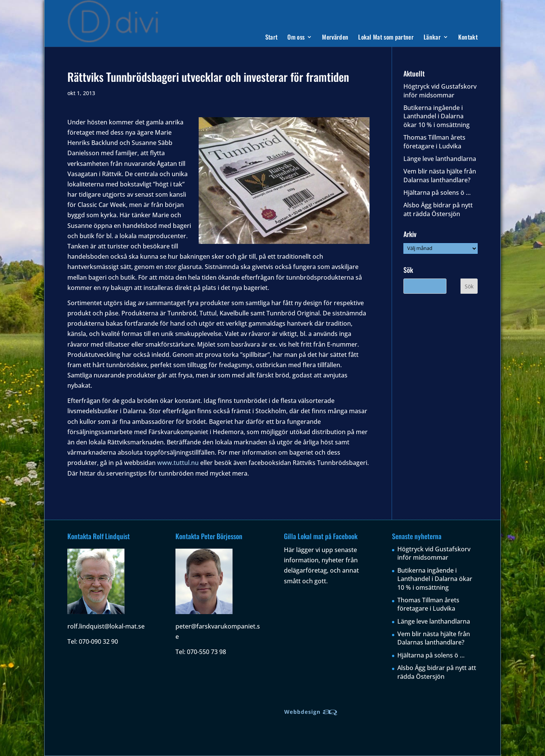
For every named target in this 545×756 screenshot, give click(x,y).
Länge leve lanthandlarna (440, 159)
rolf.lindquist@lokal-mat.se (106, 626)
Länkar (432, 38)
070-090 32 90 (98, 641)
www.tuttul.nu (178, 463)
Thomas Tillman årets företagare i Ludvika (434, 142)
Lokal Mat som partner (386, 38)
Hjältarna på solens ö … (437, 193)
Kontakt (468, 38)
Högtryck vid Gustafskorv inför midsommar (440, 91)
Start (272, 38)
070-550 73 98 (206, 652)
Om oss (296, 38)
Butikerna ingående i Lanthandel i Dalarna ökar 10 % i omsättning (437, 116)
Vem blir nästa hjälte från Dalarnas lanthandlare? (440, 175)
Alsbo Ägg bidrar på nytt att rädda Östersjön (438, 209)
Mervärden (335, 38)
